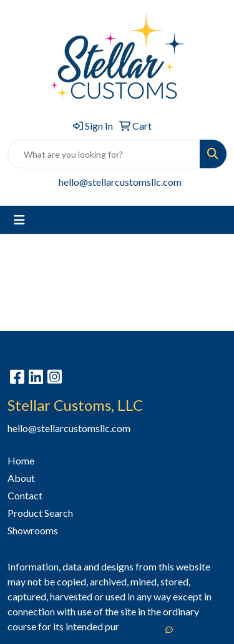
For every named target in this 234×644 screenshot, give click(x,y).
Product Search (40, 513)
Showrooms (33, 530)
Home (21, 460)
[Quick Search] (104, 154)
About (21, 478)
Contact (25, 495)
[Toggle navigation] (19, 220)
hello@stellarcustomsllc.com (120, 182)
